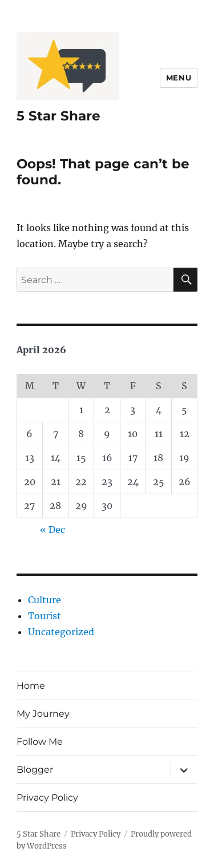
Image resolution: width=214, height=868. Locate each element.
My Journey (43, 714)
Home (31, 686)
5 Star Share (58, 116)
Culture (45, 600)
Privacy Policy (47, 798)
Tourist (45, 616)
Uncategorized (61, 632)
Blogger (35, 770)
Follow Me (40, 742)
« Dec (53, 530)
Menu (179, 78)
